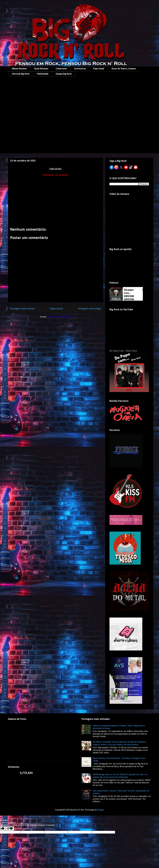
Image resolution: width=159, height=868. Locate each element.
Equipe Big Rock (64, 74)
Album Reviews (19, 69)
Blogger (101, 810)
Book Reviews (41, 69)
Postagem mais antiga (90, 309)
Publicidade (43, 74)
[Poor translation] (10, 829)
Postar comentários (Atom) (59, 317)
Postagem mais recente (22, 309)
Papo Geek (99, 69)
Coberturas (61, 69)
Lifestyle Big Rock (21, 74)
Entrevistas (80, 69)
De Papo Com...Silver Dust (123, 351)
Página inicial (56, 309)
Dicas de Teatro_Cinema (124, 69)
